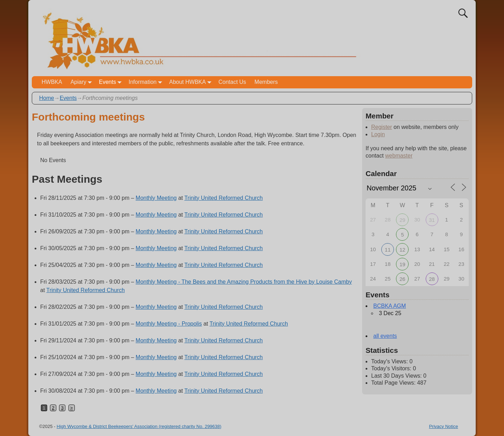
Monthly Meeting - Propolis (169, 324)
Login (378, 134)
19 (402, 264)
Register (382, 127)
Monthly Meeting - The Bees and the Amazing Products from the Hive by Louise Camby (244, 282)
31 (432, 220)
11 (388, 250)
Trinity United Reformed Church (223, 198)
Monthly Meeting (156, 198)
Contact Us (232, 82)
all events (385, 336)
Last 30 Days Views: (397, 376)
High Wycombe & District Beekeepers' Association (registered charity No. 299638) (139, 426)
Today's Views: (390, 361)
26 (402, 279)
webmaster (399, 156)
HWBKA (52, 82)
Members (266, 82)
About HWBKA (192, 82)
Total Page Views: (394, 383)
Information (147, 82)
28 (432, 279)
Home (47, 98)
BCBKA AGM (390, 306)
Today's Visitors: (392, 368)
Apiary (83, 82)
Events (112, 82)
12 (402, 250)
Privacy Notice (443, 426)
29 (402, 220)
